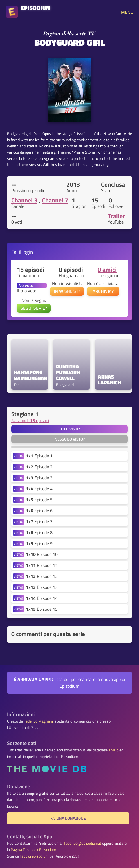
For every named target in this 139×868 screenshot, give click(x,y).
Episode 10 (42, 554)
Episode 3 (39, 478)
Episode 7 (39, 521)
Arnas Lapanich (109, 380)
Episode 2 (39, 467)
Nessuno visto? (70, 439)
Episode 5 (39, 500)
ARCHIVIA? (103, 291)
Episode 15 (42, 609)
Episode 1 (39, 456)
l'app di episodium (34, 856)
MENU (127, 12)
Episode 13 (42, 587)
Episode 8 (39, 532)
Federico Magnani (38, 721)
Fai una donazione (68, 818)
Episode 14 (42, 598)
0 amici (107, 270)
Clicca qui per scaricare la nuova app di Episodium (69, 683)
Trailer (116, 216)
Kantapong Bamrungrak (30, 375)
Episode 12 (42, 576)
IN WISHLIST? (67, 291)
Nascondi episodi (30, 420)
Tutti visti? (69, 429)
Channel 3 (24, 200)
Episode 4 (39, 489)
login (28, 252)
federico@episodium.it (83, 843)
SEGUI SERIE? (34, 308)
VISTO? (19, 456)
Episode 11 (42, 565)
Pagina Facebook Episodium (33, 850)
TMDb (114, 750)
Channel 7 (55, 200)
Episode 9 (39, 543)
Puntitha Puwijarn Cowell (69, 373)
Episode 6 (39, 511)
